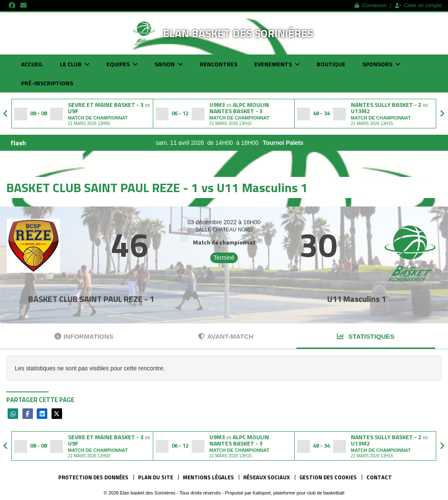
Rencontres (219, 64)
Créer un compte (418, 5)
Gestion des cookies (328, 477)
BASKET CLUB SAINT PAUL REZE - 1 (91, 299)
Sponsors (381, 64)
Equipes (122, 64)
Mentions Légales (208, 477)
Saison (169, 64)
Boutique (331, 64)
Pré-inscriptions (47, 83)
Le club (75, 64)
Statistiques (366, 336)
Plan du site (156, 477)
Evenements (277, 64)
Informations (84, 336)
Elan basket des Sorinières (238, 33)
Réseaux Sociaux (266, 477)
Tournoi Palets (302, 143)
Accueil (32, 64)
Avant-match (226, 336)
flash (18, 143)
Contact (379, 477)
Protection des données (93, 477)
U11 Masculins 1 (357, 299)
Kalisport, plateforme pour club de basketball (298, 493)
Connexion (371, 5)
